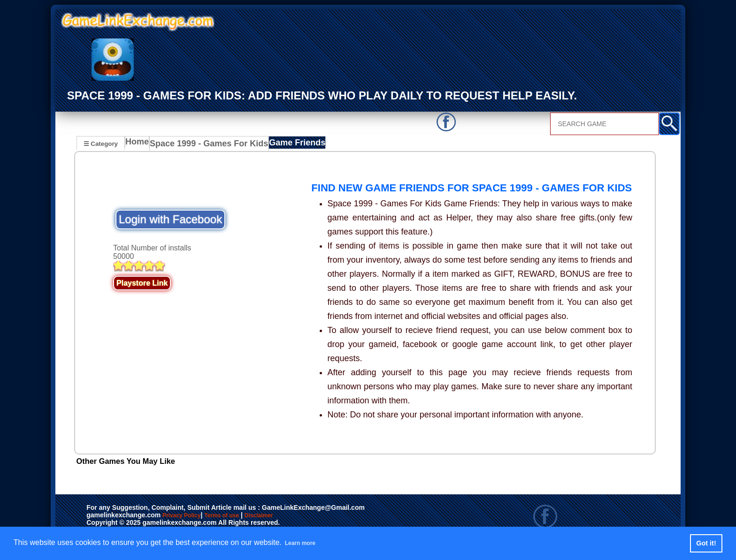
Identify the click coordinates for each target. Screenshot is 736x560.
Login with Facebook (170, 219)
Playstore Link (142, 283)
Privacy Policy (191, 516)
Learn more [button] (305, 543)
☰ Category (101, 143)
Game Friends (283, 144)
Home (139, 144)
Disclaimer (302, 516)
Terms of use (249, 516)
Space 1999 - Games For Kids (205, 144)
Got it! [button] (706, 543)
